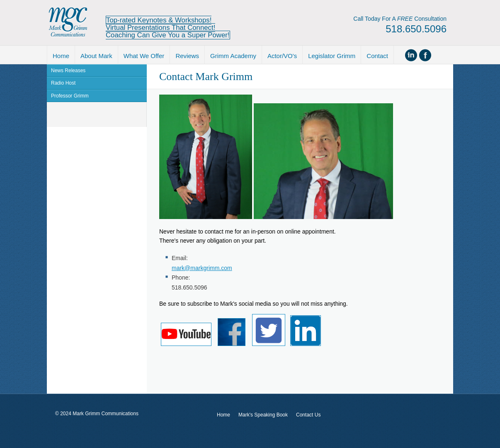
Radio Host (63, 83)
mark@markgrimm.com (202, 268)
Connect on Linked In (412, 55)
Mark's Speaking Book (263, 415)
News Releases (68, 71)
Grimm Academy (233, 56)
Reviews (187, 56)
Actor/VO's (282, 56)
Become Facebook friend (425, 55)
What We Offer (144, 56)
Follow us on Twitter (438, 55)
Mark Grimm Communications (68, 23)
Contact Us (308, 415)
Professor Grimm (70, 96)
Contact (377, 56)
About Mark (96, 56)
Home (61, 56)
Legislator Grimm (332, 56)
